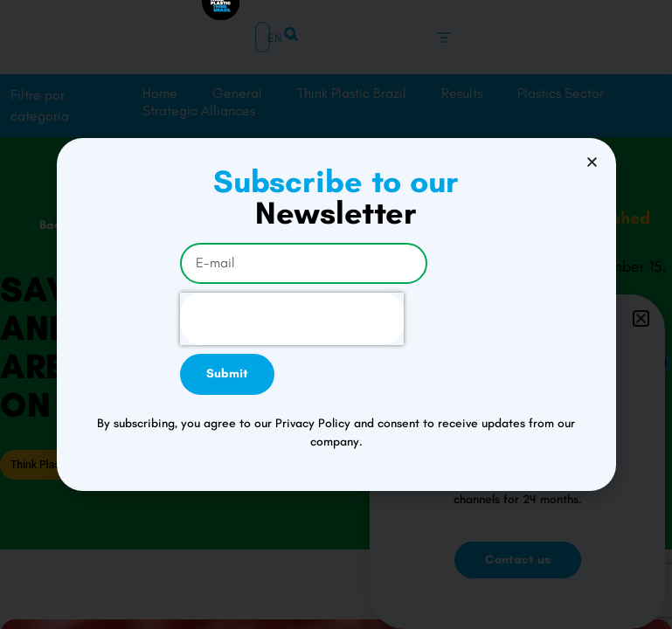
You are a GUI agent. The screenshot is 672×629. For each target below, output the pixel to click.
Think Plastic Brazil (352, 93)
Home (160, 93)
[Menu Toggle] (444, 38)
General (237, 93)
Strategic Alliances (199, 111)
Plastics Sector (561, 93)
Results (462, 93)
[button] (641, 332)
